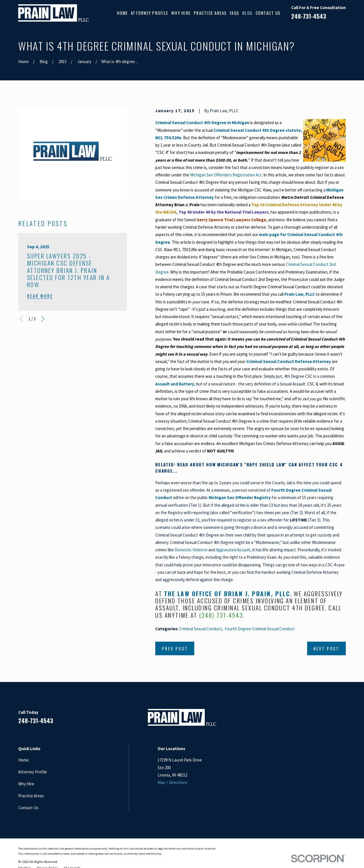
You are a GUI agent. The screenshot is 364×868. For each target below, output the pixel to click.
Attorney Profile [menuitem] (150, 13)
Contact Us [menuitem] (268, 13)
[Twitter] (343, 720)
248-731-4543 (309, 16)
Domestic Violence (191, 550)
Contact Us (28, 808)
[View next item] (43, 319)
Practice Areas (31, 796)
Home (23, 760)
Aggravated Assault (233, 550)
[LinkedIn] (316, 720)
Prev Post (175, 648)
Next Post (326, 648)
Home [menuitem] (122, 13)
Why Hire (26, 784)
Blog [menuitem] (248, 13)
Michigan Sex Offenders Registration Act (226, 175)
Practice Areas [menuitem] (210, 13)
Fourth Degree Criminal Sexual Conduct (260, 629)
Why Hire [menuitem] (181, 13)
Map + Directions (172, 782)
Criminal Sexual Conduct (200, 629)
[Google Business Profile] (329, 720)
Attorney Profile (33, 772)
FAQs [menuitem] (235, 13)
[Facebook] (302, 720)
